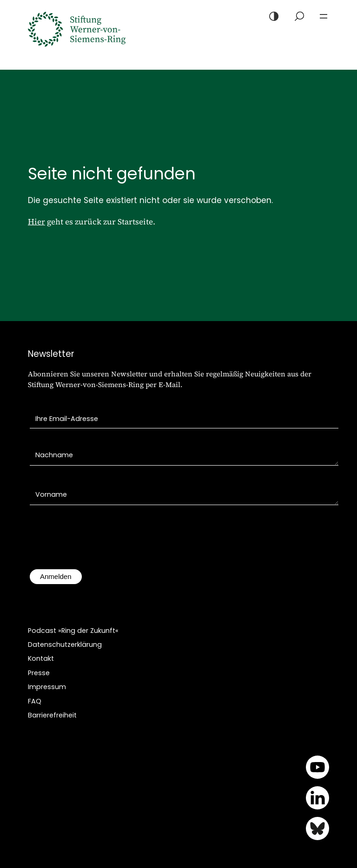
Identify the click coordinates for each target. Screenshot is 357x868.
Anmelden (56, 576)
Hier (36, 222)
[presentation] (100, 542)
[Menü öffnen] (324, 16)
